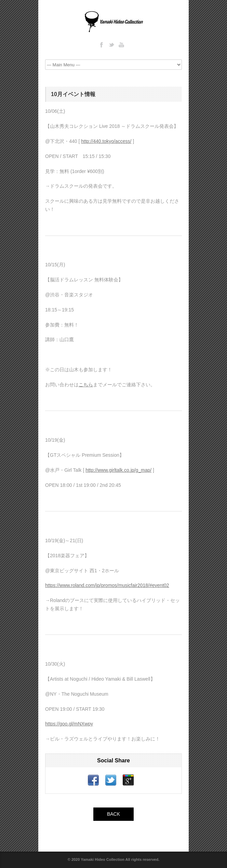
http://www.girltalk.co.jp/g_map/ (118, 470)
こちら (86, 385)
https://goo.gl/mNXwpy (69, 724)
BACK (113, 814)
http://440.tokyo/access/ (106, 141)
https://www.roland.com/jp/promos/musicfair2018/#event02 (107, 585)
